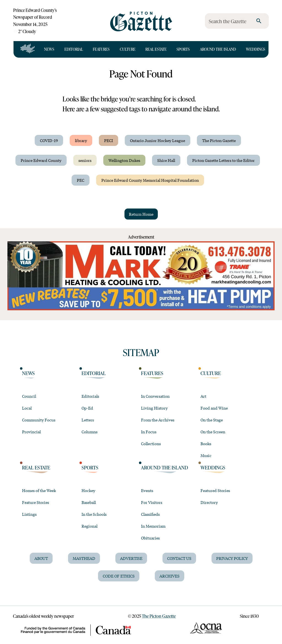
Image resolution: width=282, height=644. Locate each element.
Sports (183, 49)
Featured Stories (215, 490)
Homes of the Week (39, 490)
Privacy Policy (232, 558)
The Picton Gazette (219, 140)
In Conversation (155, 396)
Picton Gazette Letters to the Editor (223, 160)
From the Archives (158, 420)
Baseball (89, 502)
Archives (170, 576)
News (49, 49)
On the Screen (213, 432)
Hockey (88, 490)
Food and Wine (214, 408)
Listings (29, 514)
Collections (151, 443)
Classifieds (150, 514)
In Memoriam (153, 526)
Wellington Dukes (124, 160)
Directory (209, 502)
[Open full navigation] (28, 49)
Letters (88, 420)
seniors (85, 160)
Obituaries (150, 538)
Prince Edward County (41, 160)
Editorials (90, 396)
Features (101, 49)
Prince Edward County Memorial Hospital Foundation (150, 180)
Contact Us (179, 558)
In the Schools (94, 514)
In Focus (149, 432)
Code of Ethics (119, 576)
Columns (90, 432)
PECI (109, 140)
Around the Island (218, 49)
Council (29, 396)
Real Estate (156, 49)
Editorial (74, 49)
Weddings (256, 49)
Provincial (31, 432)
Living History (154, 408)
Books (206, 443)
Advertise (131, 558)
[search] (259, 21)
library (81, 140)
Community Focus (39, 420)
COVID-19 (49, 140)
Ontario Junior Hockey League (158, 140)
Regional (90, 526)
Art (203, 396)
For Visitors (152, 502)
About (41, 558)
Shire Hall (166, 160)
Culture (128, 49)
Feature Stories (36, 502)
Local (27, 408)
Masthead (84, 558)
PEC (81, 180)
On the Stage (212, 420)
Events (147, 490)
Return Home (141, 214)
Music (206, 455)
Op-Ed (87, 408)
